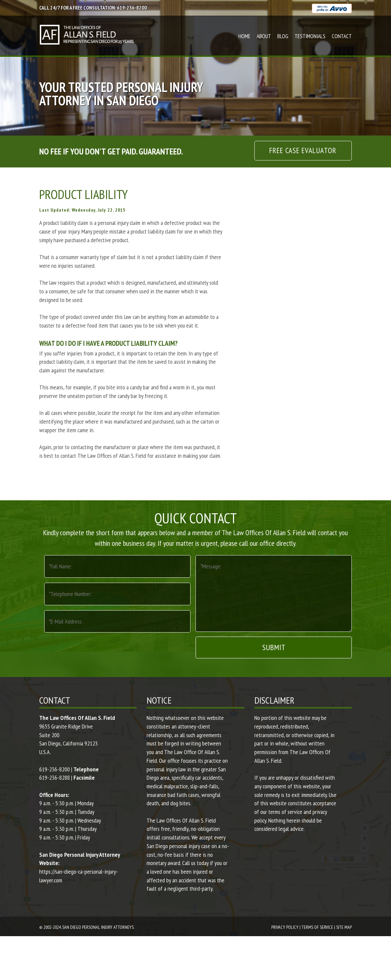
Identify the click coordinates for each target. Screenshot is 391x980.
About (264, 36)
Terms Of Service (317, 927)
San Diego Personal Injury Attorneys (98, 927)
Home (244, 36)
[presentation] (95, 647)
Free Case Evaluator (303, 150)
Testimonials (310, 36)
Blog (283, 36)
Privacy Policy (285, 927)
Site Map (344, 927)
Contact (342, 36)
